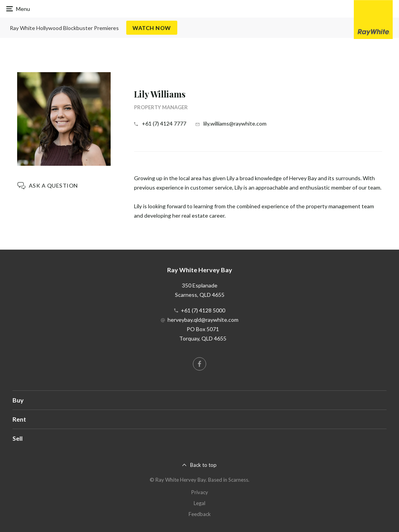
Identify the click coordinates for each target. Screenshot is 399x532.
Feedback (200, 514)
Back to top (203, 465)
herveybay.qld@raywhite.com (203, 320)
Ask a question (53, 185)
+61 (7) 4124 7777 (164, 123)
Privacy (200, 492)
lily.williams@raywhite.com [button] (235, 123)
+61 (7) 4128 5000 (203, 310)
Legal (199, 503)
